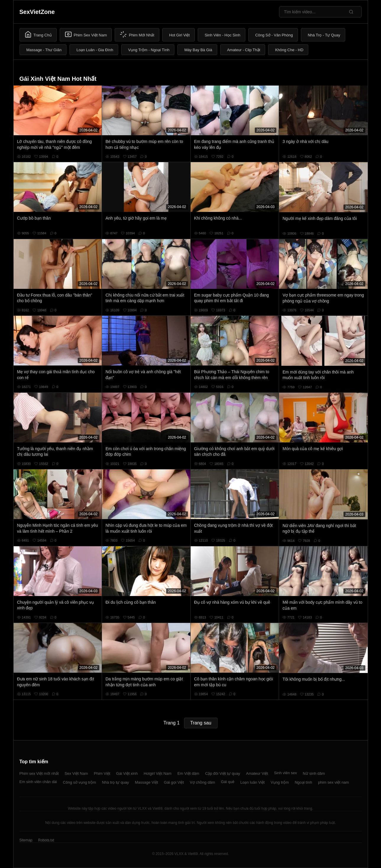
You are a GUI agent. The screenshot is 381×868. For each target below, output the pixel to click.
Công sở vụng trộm (80, 782)
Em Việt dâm (188, 773)
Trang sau (201, 723)
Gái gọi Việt (174, 782)
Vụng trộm (280, 782)
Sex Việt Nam (76, 773)
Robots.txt (46, 840)
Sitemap (26, 840)
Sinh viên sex (285, 773)
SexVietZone (37, 12)
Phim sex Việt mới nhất (39, 773)
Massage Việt (146, 782)
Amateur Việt (257, 773)
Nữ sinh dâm (314, 773)
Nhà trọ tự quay (115, 782)
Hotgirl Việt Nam (158, 773)
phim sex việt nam (334, 782)
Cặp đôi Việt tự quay (223, 773)
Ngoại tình (303, 782)
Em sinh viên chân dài (38, 782)
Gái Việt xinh (127, 773)
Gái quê (228, 782)
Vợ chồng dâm (202, 782)
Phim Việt (102, 773)
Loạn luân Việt (252, 782)
